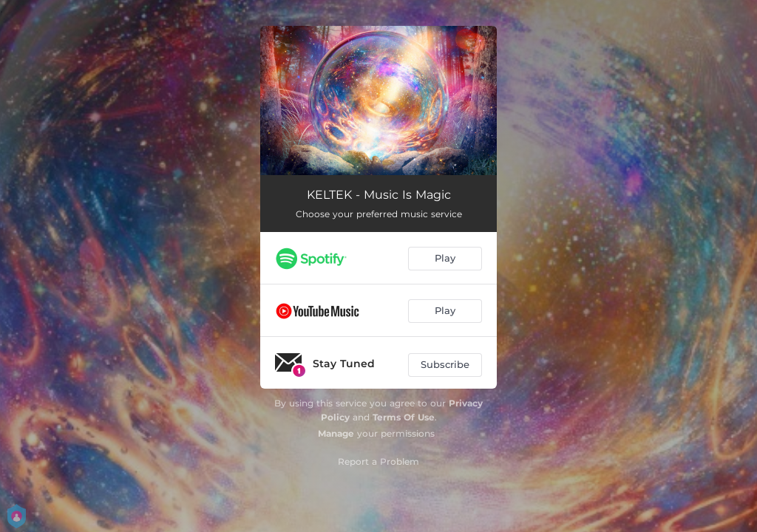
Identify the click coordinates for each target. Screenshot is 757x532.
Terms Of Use (404, 417)
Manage (336, 433)
